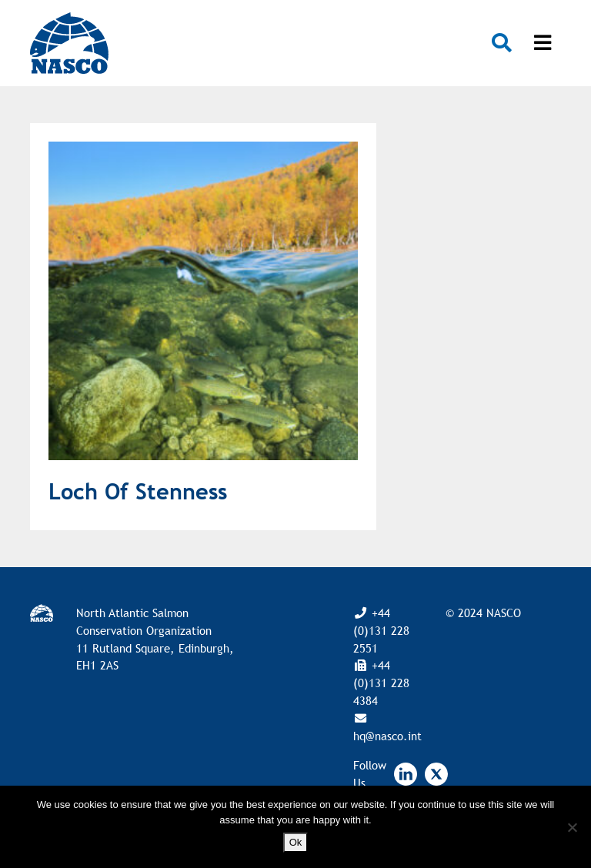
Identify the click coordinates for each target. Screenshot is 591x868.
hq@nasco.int (387, 736)
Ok (296, 842)
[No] (572, 827)
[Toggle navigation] (543, 43)
